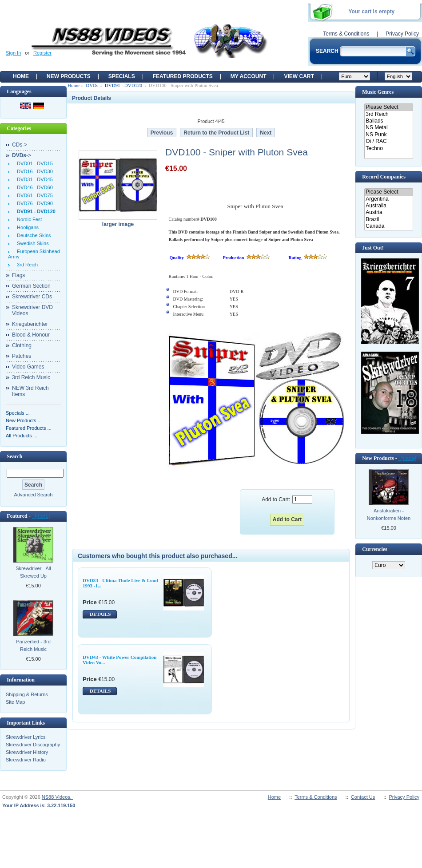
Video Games (28, 367)
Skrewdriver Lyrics (26, 737)
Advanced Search (34, 495)
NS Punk (388, 135)
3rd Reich (26, 265)
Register (42, 53)
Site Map (15, 702)
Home (21, 76)
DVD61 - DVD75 (34, 195)
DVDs (92, 85)
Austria (388, 212)
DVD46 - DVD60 (34, 187)
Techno (388, 149)
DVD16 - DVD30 (34, 171)
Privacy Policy (402, 34)
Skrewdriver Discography (33, 745)
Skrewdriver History (27, 752)
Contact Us (363, 797)
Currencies (374, 549)
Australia (388, 206)
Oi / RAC (388, 141)
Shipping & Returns (27, 694)
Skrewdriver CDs (32, 297)
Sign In (13, 53)
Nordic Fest (28, 219)
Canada (388, 226)
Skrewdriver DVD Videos (32, 310)
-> (22, 155)
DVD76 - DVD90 (34, 203)
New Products (69, 76)
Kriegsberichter (30, 324)
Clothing (22, 345)
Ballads (388, 121)
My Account (249, 76)
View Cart (299, 76)
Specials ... (18, 413)
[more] (41, 516)
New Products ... (24, 420)
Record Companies (384, 177)
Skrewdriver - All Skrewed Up (33, 572)
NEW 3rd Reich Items (30, 391)
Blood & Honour (31, 335)
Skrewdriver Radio (26, 760)
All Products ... (22, 436)
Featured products (183, 76)
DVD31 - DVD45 (34, 179)
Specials (122, 76)
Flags (18, 275)
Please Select (388, 107)
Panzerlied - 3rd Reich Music (33, 645)
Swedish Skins (32, 243)
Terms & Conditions (346, 34)
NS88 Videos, (57, 797)
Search (14, 456)
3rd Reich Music (31, 377)
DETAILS (100, 614)
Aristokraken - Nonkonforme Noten (389, 514)
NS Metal (388, 128)
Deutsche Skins (33, 235)
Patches (22, 356)
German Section (31, 286)
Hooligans (26, 227)
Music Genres (378, 92)
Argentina (388, 199)
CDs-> (20, 145)
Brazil (388, 220)
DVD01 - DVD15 (34, 163)
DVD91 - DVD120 (123, 85)
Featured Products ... (29, 428)
